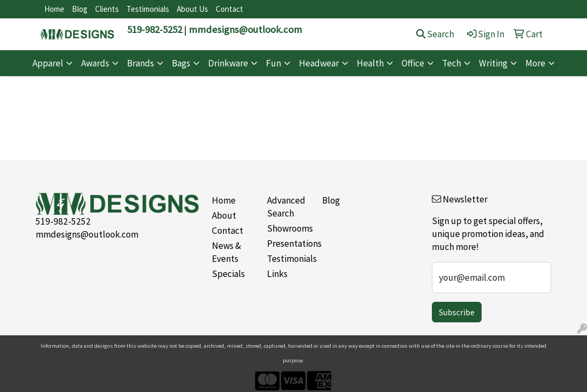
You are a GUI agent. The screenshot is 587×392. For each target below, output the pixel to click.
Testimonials (148, 9)
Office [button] (413, 63)
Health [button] (370, 63)
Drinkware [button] (228, 63)
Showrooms (288, 228)
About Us (192, 9)
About (224, 215)
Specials (228, 274)
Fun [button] (274, 63)
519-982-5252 (155, 29)
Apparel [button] (48, 63)
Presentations (288, 244)
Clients (107, 9)
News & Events (226, 252)
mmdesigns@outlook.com (245, 29)
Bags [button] (181, 63)
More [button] (535, 63)
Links (277, 274)
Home (54, 9)
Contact (229, 9)
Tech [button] (452, 63)
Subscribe (457, 312)
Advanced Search (286, 207)
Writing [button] (493, 63)
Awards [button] (95, 63)
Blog (80, 9)
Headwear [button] (319, 63)
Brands (141, 63)
